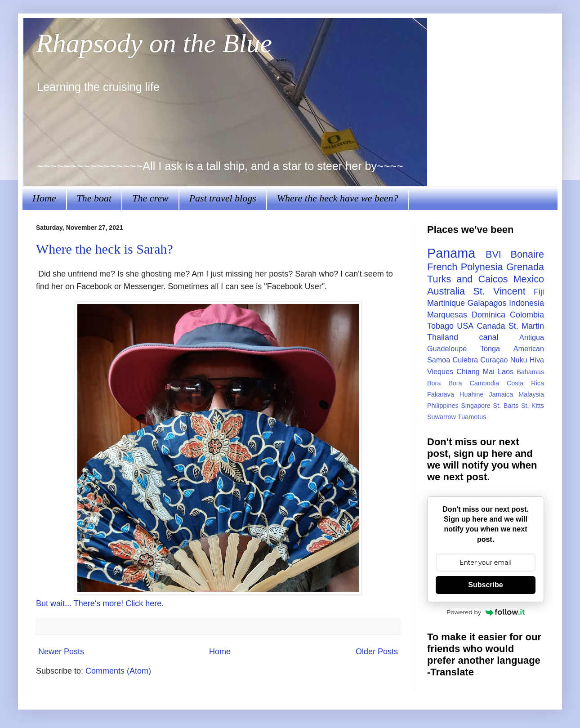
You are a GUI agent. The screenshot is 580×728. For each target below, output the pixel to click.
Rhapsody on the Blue (154, 43)
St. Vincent (499, 291)
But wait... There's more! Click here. (100, 603)
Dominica (489, 315)
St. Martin (526, 326)
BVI (493, 254)
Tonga (490, 348)
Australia (446, 291)
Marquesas (447, 315)
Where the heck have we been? (338, 198)
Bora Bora (445, 383)
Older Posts (377, 652)
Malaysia (531, 394)
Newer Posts (61, 652)
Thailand (443, 337)
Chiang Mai (475, 371)
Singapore (476, 406)
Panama (451, 253)
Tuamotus (472, 417)
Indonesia (526, 303)
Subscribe (485, 585)
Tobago (440, 326)
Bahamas (530, 372)
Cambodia (484, 383)
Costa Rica (525, 383)
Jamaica (501, 394)
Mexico (529, 279)
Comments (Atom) (118, 671)
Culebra (465, 360)
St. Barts (506, 406)
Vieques (440, 371)
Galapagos (487, 303)
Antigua (532, 337)
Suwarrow (442, 417)
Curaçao (494, 360)
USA (465, 326)
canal (489, 337)
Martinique (446, 303)
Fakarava (441, 394)
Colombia (527, 315)
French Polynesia (465, 267)
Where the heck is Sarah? (105, 249)
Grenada (525, 267)
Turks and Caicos (467, 279)
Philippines (443, 406)
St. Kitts (533, 406)
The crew (150, 198)
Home (44, 198)
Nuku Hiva (527, 360)
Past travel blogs (223, 198)
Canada (491, 326)
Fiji (539, 292)
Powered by (486, 612)
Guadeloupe (447, 348)
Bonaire (527, 254)
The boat (94, 198)
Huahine (472, 394)
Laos (506, 371)
